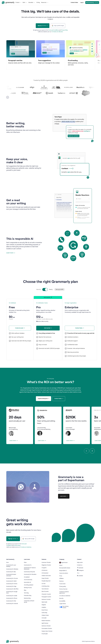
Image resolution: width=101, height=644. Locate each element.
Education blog (28, 596)
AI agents (44, 568)
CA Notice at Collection (57, 32)
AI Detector (45, 570)
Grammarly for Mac (11, 572)
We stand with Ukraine (65, 568)
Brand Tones (45, 610)
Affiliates (61, 578)
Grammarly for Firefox (12, 584)
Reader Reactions (46, 621)
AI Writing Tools (45, 586)
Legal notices (63, 604)
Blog (25, 590)
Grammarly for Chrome (12, 578)
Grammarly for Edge (11, 586)
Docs (7, 562)
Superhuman (63, 563)
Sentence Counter (46, 599)
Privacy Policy (64, 30)
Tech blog (26, 593)
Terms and (51, 30)
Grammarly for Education (30, 574)
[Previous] (86, 451)
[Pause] (8, 97)
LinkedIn (80, 576)
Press (61, 576)
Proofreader (45, 634)
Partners (61, 581)
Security (61, 598)
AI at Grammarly (28, 580)
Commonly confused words (29, 602)
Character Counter (46, 594)
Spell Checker (45, 623)
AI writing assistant (29, 585)
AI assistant (27, 577)
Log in (82, 2)
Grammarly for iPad (11, 601)
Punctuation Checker (47, 628)
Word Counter (45, 591)
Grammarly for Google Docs (12, 592)
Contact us (80, 565)
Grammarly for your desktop (11, 566)
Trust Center (62, 584)
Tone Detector (45, 589)
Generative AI (27, 582)
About (61, 565)
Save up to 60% (59, 289)
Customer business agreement (64, 592)
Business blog (27, 598)
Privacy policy (63, 586)
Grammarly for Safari (11, 581)
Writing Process (28, 588)
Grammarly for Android (12, 604)
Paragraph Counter (46, 597)
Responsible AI (63, 571)
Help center (80, 562)
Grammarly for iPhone (12, 598)
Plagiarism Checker (46, 565)
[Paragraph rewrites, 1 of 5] (21, 55)
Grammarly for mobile (12, 596)
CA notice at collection (65, 596)
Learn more (11, 253)
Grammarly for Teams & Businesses (30, 568)
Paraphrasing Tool (46, 581)
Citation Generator (46, 576)
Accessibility (62, 601)
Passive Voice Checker (47, 631)
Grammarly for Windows (12, 569)
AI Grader (44, 618)
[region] (50, 55)
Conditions (56, 30)
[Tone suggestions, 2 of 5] (50, 55)
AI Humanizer (45, 573)
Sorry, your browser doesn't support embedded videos (73, 129)
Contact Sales (74, 2)
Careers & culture (64, 573)
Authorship (44, 613)
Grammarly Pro (28, 565)
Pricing (38, 2)
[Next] (96, 55)
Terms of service (63, 589)
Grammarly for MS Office (12, 589)
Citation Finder (45, 615)
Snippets (44, 605)
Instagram (80, 570)
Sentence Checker (46, 626)
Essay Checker (45, 578)
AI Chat (44, 584)
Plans (25, 562)
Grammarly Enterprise (29, 572)
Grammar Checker (46, 562)
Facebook (80, 568)
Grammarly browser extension (11, 575)
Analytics (44, 607)
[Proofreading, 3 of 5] (80, 55)
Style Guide (44, 602)
